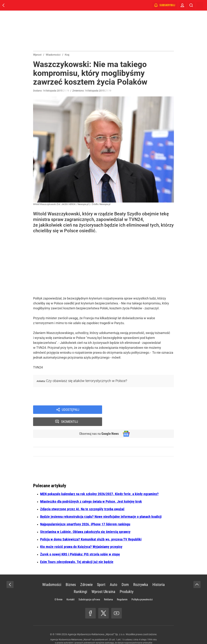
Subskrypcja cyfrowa (89, 588)
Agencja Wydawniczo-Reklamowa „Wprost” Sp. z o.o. (96, 623)
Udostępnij (70, 410)
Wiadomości (52, 573)
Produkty (127, 580)
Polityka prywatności (142, 588)
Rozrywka (141, 573)
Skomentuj (143, 410)
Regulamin (122, 588)
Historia (159, 573)
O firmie (59, 588)
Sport (101, 573)
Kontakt (70, 588)
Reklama (108, 588)
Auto (114, 573)
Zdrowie (86, 573)
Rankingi (80, 580)
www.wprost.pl (109, 634)
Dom (125, 573)
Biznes (71, 573)
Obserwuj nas (98, 422)
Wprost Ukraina (103, 580)
